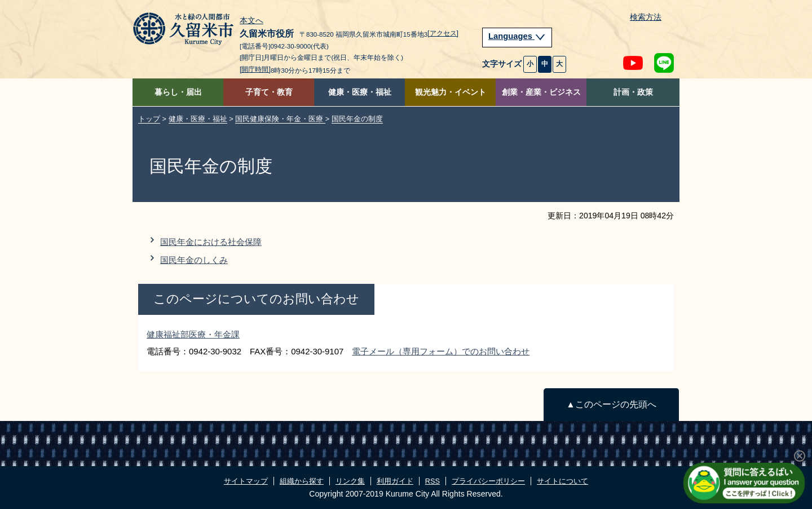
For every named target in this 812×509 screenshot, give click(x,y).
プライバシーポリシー (488, 481)
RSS (433, 481)
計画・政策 (633, 92)
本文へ (251, 21)
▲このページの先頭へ (611, 404)
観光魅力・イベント (451, 92)
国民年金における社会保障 (211, 242)
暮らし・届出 (178, 92)
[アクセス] (443, 33)
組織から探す (302, 481)
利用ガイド (395, 481)
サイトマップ (246, 481)
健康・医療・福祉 (360, 92)
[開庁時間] (255, 69)
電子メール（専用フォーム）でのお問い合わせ (441, 351)
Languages (517, 36)
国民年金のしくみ (194, 260)
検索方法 (646, 17)
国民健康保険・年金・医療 (280, 119)
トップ (149, 119)
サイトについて (562, 481)
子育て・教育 (269, 92)
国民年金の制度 (357, 119)
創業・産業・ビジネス (541, 92)
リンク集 (350, 481)
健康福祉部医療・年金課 (193, 334)
